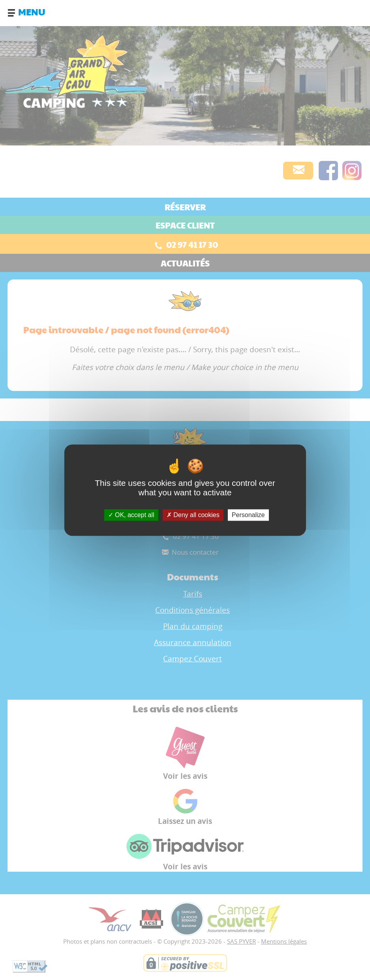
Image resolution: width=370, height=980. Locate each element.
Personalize (248, 515)
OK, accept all (131, 515)
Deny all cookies (193, 515)
